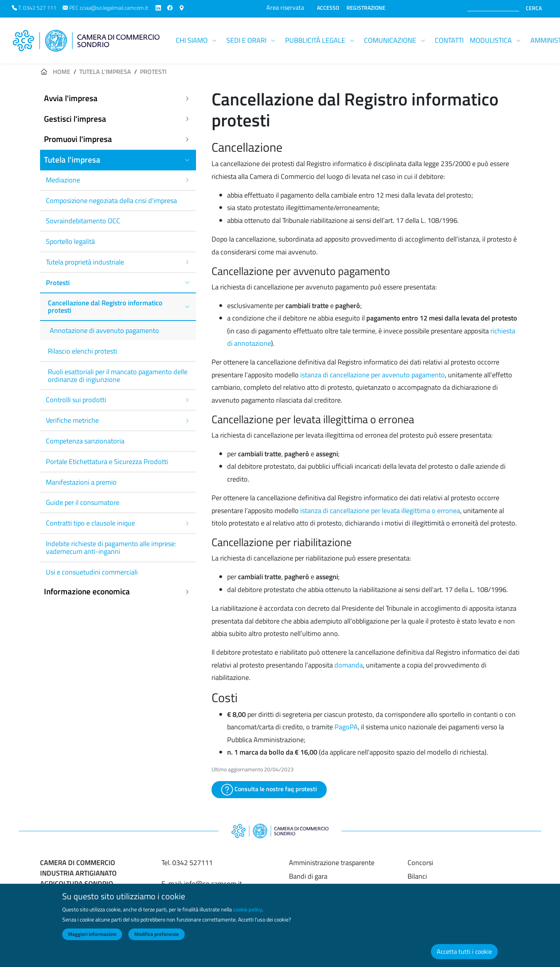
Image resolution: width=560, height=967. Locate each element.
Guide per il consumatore (83, 502)
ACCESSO (328, 8)
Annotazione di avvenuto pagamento (104, 330)
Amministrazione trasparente (332, 863)
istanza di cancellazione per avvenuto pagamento (373, 375)
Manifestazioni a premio (81, 482)
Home (62, 72)
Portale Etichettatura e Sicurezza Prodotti (107, 462)
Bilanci (417, 876)
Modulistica (491, 40)
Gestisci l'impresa (75, 119)
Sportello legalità (70, 241)
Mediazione (63, 180)
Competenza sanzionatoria (85, 441)
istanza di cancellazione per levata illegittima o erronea (380, 511)
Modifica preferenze (157, 939)
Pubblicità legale (315, 40)
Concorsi (420, 863)
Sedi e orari (246, 40)
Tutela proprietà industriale (85, 262)
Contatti (449, 40)
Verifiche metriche (72, 420)
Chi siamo (192, 40)
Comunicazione (390, 40)
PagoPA (346, 727)
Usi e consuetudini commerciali (92, 572)
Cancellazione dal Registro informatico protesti (105, 307)
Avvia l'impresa (71, 98)
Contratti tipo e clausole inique (90, 523)
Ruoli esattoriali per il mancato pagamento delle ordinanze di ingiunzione (118, 376)
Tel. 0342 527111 (187, 863)
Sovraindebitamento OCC (83, 221)
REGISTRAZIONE (366, 8)
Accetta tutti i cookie (464, 956)
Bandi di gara (308, 876)
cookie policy (248, 914)
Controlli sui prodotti (76, 400)
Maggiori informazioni (92, 939)
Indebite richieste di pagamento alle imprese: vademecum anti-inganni (111, 547)
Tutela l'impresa (105, 72)
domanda (349, 665)
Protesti (153, 72)
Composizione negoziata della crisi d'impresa (111, 201)
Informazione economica (87, 591)
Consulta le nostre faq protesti (269, 790)
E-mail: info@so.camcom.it (202, 884)
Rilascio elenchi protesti (82, 351)
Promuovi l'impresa (78, 139)
